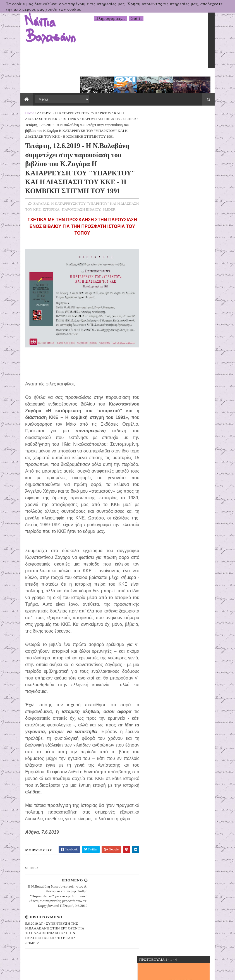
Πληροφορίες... (110, 18)
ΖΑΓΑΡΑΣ (38, 93)
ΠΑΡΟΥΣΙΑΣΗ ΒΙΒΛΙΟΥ (75, 98)
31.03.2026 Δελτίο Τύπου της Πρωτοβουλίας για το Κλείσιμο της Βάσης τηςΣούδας (189, 459)
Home (23, 93)
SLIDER (104, 98)
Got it (136, 18)
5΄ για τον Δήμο (158, 179)
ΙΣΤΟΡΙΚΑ (45, 98)
